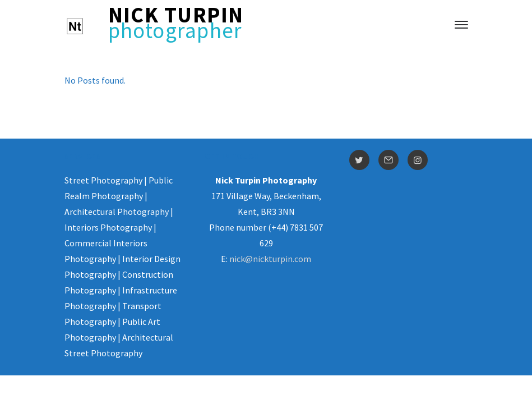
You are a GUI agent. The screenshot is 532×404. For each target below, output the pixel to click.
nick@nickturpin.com (270, 259)
